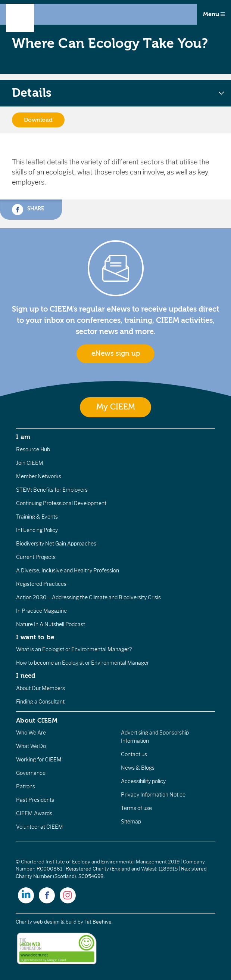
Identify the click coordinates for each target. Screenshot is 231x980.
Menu (214, 14)
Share (28, 210)
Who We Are (31, 733)
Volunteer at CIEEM (40, 827)
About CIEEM (37, 720)
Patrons (26, 786)
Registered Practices (41, 584)
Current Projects (36, 557)
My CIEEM (116, 407)
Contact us (134, 754)
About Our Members (40, 688)
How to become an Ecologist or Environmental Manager (82, 663)
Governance (31, 773)
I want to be (35, 637)
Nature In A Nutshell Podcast (51, 624)
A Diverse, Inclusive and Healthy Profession (68, 571)
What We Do (31, 746)
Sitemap (131, 822)
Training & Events (37, 517)
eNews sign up (116, 353)
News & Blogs (138, 768)
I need (26, 676)
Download (38, 120)
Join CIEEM (30, 463)
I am (23, 437)
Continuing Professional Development (61, 503)
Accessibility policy (143, 781)
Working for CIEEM (39, 760)
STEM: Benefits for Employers (52, 490)
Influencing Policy (37, 530)
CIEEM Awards (34, 813)
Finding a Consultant (40, 702)
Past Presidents (35, 800)
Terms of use (136, 808)
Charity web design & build (46, 922)
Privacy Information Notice (153, 795)
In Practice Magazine (41, 611)
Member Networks (39, 476)
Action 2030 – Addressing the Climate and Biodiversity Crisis (88, 597)
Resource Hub (33, 449)
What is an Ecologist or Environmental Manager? (74, 649)
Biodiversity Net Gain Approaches (56, 544)
